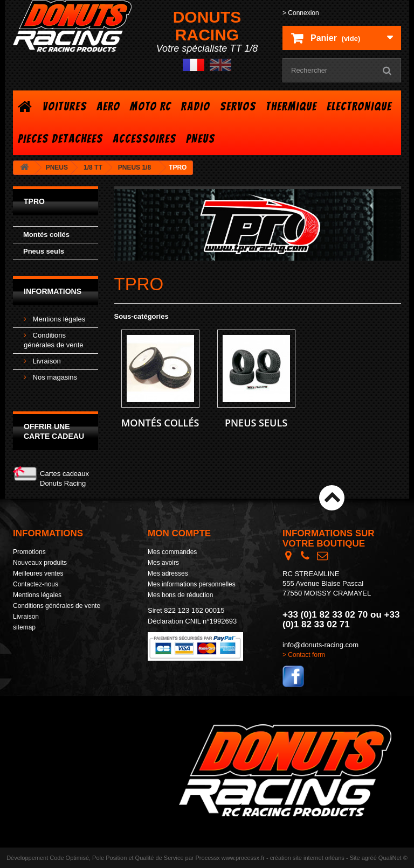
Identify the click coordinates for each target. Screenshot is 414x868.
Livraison (46, 361)
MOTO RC (151, 106)
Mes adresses (168, 573)
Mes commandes (172, 552)
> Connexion (301, 13)
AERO (108, 106)
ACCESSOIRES (144, 139)
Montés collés (46, 234)
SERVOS (238, 106)
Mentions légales (58, 319)
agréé (369, 858)
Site (355, 858)
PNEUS (201, 139)
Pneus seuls (44, 251)
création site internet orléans (307, 858)
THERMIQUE (291, 106)
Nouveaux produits (40, 563)
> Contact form (304, 655)
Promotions (29, 552)
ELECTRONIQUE (359, 106)
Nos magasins (54, 377)
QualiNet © (393, 858)
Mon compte (179, 533)
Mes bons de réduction (180, 595)
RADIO (196, 106)
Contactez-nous (36, 584)
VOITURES (65, 106)
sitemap (24, 627)
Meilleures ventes (38, 573)
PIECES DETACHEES (60, 139)
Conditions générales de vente (57, 606)
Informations (53, 291)
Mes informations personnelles (192, 584)
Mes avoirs (163, 563)
